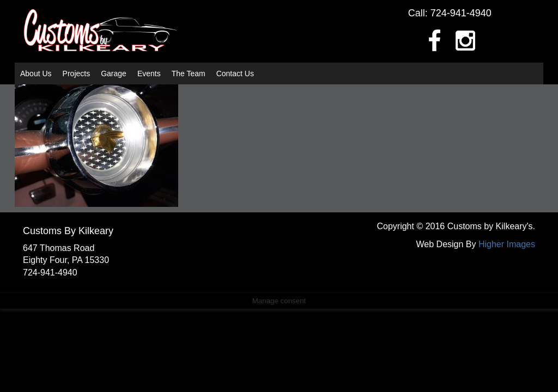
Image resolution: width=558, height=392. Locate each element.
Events (149, 73)
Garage (114, 73)
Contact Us (235, 73)
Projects (77, 73)
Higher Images (507, 244)
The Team (189, 73)
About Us (36, 73)
